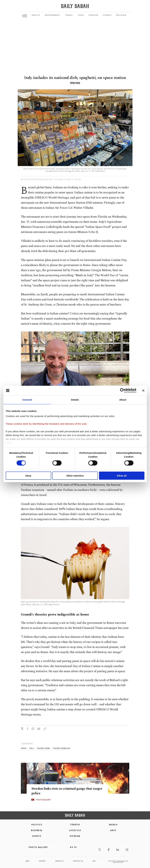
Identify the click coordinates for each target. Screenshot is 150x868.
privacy (42, 861)
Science (107, 15)
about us (59, 861)
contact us (78, 861)
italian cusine (43, 748)
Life (25, 15)
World (113, 825)
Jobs (28, 861)
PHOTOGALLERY (43, 800)
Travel (69, 15)
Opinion (75, 836)
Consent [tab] (27, 400)
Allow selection (75, 476)
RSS (94, 861)
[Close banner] (143, 391)
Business (37, 830)
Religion (121, 15)
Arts (113, 830)
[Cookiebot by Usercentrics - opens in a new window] (122, 391)
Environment (53, 15)
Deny (28, 476)
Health (36, 15)
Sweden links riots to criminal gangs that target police (66, 791)
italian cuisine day (62, 748)
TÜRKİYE (75, 825)
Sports (37, 836)
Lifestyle (75, 830)
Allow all (122, 476)
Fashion (93, 15)
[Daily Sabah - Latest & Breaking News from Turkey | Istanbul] (75, 6)
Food (81, 15)
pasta (24, 748)
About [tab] (123, 400)
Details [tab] (75, 400)
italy (32, 748)
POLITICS (37, 825)
